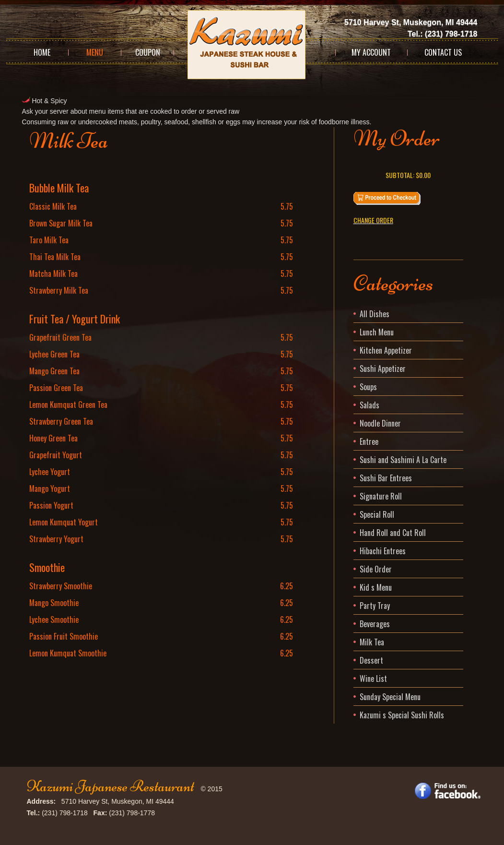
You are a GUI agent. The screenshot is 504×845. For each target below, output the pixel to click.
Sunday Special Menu (390, 697)
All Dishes (375, 314)
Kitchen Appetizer (386, 350)
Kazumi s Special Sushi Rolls (402, 715)
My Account (371, 52)
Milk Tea (372, 642)
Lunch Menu (377, 332)
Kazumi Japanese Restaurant (111, 786)
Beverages (375, 624)
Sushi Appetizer (383, 369)
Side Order (376, 569)
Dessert (371, 660)
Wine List (373, 678)
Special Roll (377, 514)
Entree (369, 441)
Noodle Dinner (380, 423)
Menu (95, 52)
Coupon (148, 52)
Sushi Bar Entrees (386, 478)
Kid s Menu (376, 587)
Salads (369, 405)
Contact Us (443, 52)
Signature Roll (381, 496)
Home (42, 52)
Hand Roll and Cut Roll (393, 533)
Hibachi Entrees (383, 551)
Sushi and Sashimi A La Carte (403, 460)
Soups (368, 387)
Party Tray (375, 606)
